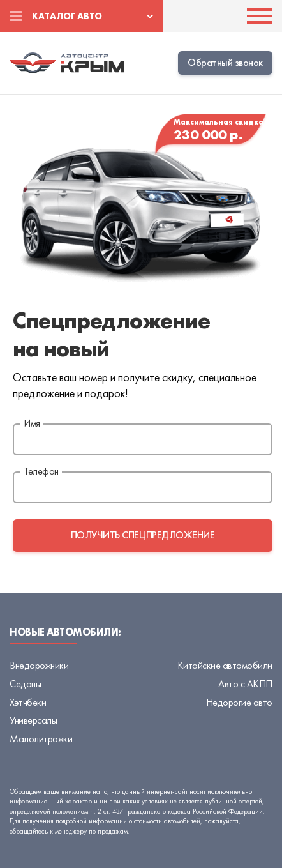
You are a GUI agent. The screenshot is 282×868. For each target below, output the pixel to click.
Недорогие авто (239, 702)
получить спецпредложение (143, 535)
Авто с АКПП (245, 684)
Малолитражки (41, 739)
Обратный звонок (225, 62)
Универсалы (33, 720)
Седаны (25, 684)
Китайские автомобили (225, 665)
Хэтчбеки (28, 702)
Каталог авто (67, 16)
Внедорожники (39, 665)
